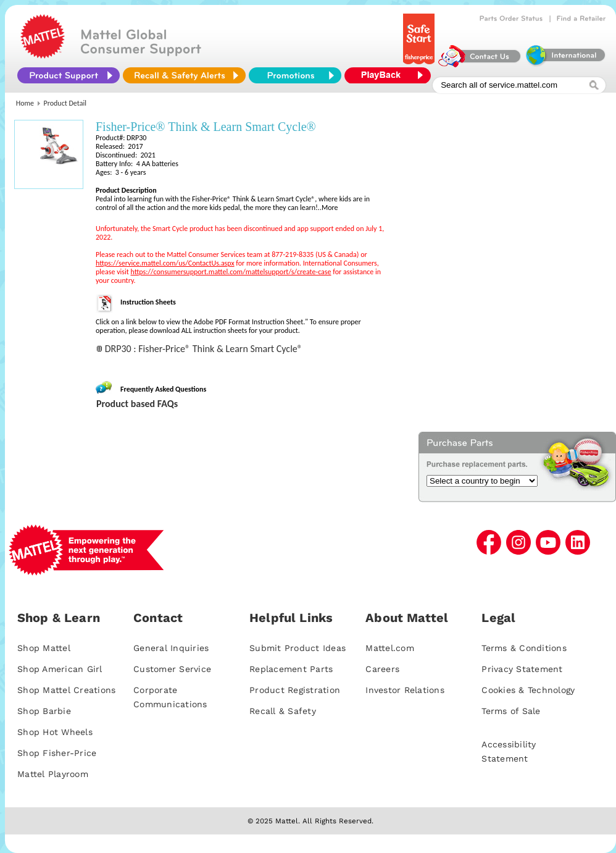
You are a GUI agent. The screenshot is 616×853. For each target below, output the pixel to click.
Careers (382, 669)
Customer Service (172, 669)
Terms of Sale (511, 711)
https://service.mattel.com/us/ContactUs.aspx (165, 263)
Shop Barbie (44, 711)
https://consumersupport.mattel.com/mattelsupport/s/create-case (231, 272)
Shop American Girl (60, 669)
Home (25, 103)
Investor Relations (405, 690)
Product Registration (295, 690)
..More (328, 208)
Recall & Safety (283, 711)
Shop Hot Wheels (55, 732)
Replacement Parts (291, 669)
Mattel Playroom (53, 774)
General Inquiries (171, 648)
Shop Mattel (44, 648)
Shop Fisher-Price (57, 753)
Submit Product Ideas (298, 648)
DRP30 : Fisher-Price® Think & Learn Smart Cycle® (204, 349)
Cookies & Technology (528, 690)
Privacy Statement (522, 669)
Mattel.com (390, 648)
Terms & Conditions (524, 648)
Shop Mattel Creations (66, 690)
